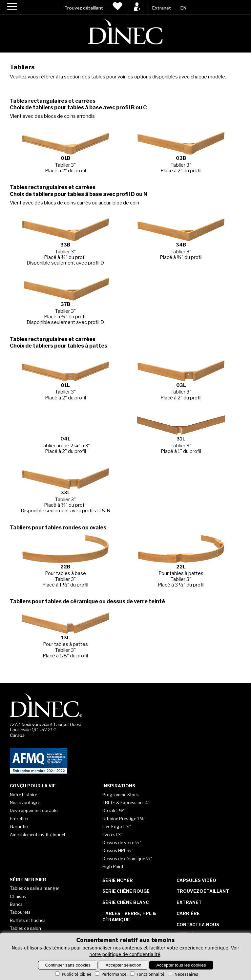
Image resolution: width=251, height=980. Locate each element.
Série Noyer (118, 880)
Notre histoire (23, 795)
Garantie (19, 826)
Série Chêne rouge (126, 891)
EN (183, 8)
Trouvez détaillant (84, 8)
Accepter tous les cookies (181, 965)
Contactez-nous (198, 925)
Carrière (188, 913)
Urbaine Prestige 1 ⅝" (124, 819)
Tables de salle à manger (35, 888)
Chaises (18, 896)
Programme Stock (121, 795)
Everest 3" (112, 835)
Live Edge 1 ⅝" (117, 826)
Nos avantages (25, 802)
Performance (110, 974)
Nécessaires (183, 974)
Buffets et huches (28, 920)
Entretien (19, 819)
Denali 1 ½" (114, 810)
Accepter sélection (124, 965)
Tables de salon (25, 928)
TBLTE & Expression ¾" (126, 802)
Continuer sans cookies (68, 965)
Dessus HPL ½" (118, 850)
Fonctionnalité (147, 974)
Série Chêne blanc (125, 902)
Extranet (161, 8)
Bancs (16, 904)
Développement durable (34, 810)
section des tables (85, 77)
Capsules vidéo (196, 880)
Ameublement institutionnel (37, 835)
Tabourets (20, 912)
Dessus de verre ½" (122, 842)
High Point (113, 866)
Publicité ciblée (73, 974)
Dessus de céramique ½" (127, 859)
